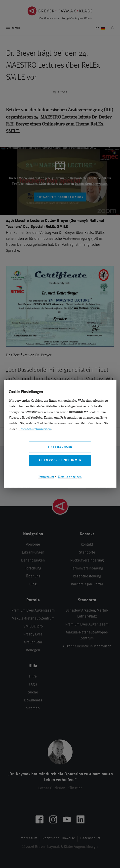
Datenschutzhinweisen (35, 429)
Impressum (46, 477)
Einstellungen (60, 447)
